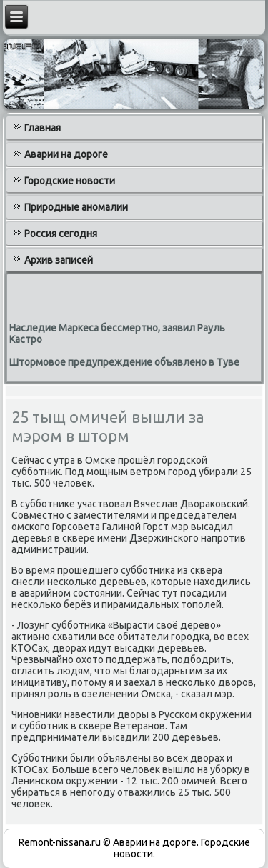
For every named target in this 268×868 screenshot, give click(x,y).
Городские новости (70, 181)
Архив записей (59, 260)
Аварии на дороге (66, 154)
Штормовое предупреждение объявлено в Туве (124, 362)
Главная (43, 128)
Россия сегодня (61, 234)
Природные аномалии (76, 207)
